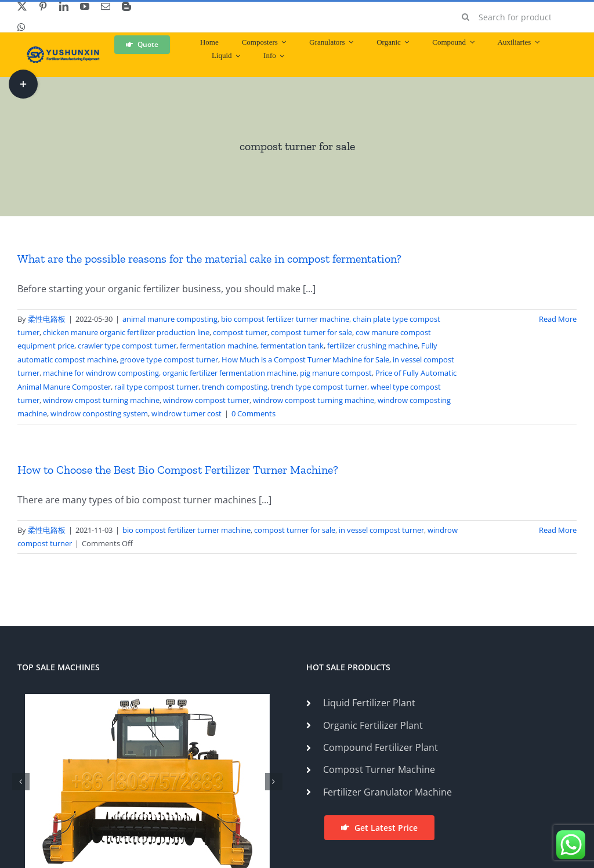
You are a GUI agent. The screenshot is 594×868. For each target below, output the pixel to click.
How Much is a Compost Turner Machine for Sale (305, 359)
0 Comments (253, 413)
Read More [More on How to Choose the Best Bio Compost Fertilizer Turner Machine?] (558, 530)
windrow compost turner (206, 400)
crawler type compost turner (127, 346)
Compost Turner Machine (379, 769)
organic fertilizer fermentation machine (229, 373)
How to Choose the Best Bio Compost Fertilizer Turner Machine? (178, 470)
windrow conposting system (99, 413)
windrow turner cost (186, 413)
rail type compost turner (156, 387)
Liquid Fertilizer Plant (369, 703)
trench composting (235, 387)
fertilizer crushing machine (372, 346)
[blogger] (126, 6)
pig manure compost (336, 373)
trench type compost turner (319, 387)
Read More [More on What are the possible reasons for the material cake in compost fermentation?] (558, 319)
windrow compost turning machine (314, 400)
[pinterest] (43, 6)
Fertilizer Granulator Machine (387, 792)
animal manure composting (170, 319)
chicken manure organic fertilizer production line (126, 332)
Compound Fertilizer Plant (381, 747)
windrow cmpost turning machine (101, 400)
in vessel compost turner (381, 530)
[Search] (466, 17)
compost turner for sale (312, 332)
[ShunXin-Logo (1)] (60, 51)
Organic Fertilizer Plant (373, 725)
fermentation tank (292, 346)
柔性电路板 (47, 319)
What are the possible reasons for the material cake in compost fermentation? (209, 259)
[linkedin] (64, 6)
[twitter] (22, 6)
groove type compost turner (169, 359)
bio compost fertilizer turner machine (285, 319)
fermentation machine (218, 346)
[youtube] (85, 6)
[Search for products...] (515, 17)
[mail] (106, 6)
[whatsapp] (21, 27)
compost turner (240, 332)
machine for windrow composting (101, 373)
